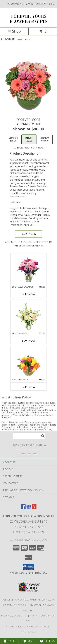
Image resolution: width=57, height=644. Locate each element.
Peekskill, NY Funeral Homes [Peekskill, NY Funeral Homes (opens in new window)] (20, 600)
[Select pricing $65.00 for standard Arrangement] (13, 139)
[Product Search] (29, 436)
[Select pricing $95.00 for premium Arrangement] (44, 139)
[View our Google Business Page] (29, 508)
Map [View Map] (29, 641)
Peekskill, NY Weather (14, 616)
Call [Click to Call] (9, 641)
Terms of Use (29, 632)
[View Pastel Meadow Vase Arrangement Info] (28, 316)
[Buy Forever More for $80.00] (29, 234)
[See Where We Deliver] (29, 453)
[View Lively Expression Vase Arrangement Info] (28, 362)
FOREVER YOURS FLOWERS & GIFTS (28, 19)
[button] (28, 567)
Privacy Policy (15, 626)
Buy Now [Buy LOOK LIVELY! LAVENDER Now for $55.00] (29, 294)
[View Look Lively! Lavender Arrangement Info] (28, 270)
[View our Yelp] (34, 508)
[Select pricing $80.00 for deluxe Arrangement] (29, 139)
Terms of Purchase (38, 626)
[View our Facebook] (23, 508)
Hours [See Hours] (47, 641)
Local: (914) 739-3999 (29, 532)
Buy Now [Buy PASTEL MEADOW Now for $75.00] (29, 340)
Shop (14, 31)
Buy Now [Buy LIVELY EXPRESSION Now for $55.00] (29, 387)
